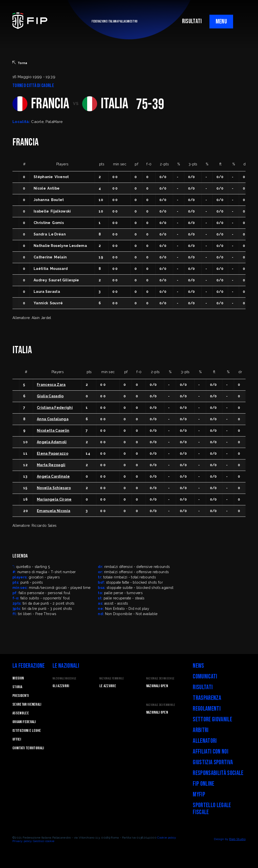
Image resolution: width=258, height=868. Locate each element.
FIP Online (203, 784)
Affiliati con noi (210, 752)
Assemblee (21, 713)
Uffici (17, 739)
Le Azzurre (108, 686)
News (198, 666)
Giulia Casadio (50, 396)
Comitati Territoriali (28, 748)
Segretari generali (27, 705)
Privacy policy (22, 841)
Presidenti (21, 696)
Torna (20, 63)
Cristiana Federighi (55, 408)
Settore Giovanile (212, 719)
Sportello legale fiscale (212, 809)
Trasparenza (207, 698)
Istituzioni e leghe (27, 731)
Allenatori (205, 741)
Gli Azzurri (61, 686)
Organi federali (24, 722)
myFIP (199, 795)
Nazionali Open (157, 686)
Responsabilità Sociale (218, 773)
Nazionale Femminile (112, 679)
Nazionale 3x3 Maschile (160, 679)
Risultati (203, 687)
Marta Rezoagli (51, 465)
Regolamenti (207, 709)
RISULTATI (192, 21)
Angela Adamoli (52, 442)
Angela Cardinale (53, 476)
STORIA (17, 687)
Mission (18, 678)
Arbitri (201, 730)
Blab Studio (237, 839)
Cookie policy (167, 838)
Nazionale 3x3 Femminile (161, 705)
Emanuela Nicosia (54, 511)
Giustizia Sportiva (213, 762)
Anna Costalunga (53, 419)
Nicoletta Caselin (53, 431)
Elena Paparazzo (53, 453)
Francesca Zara (51, 385)
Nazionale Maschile (64, 679)
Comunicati (205, 677)
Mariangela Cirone (54, 499)
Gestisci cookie (44, 841)
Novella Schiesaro (54, 488)
